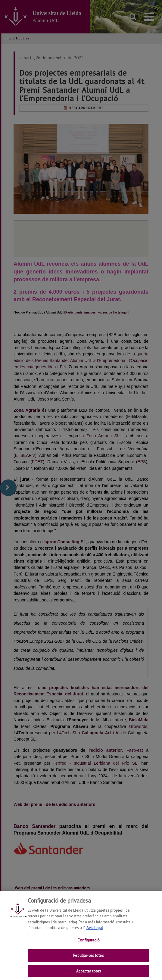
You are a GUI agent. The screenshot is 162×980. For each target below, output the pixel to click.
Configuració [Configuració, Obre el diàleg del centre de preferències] (89, 945)
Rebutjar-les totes (88, 960)
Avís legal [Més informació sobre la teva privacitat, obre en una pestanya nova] (95, 932)
